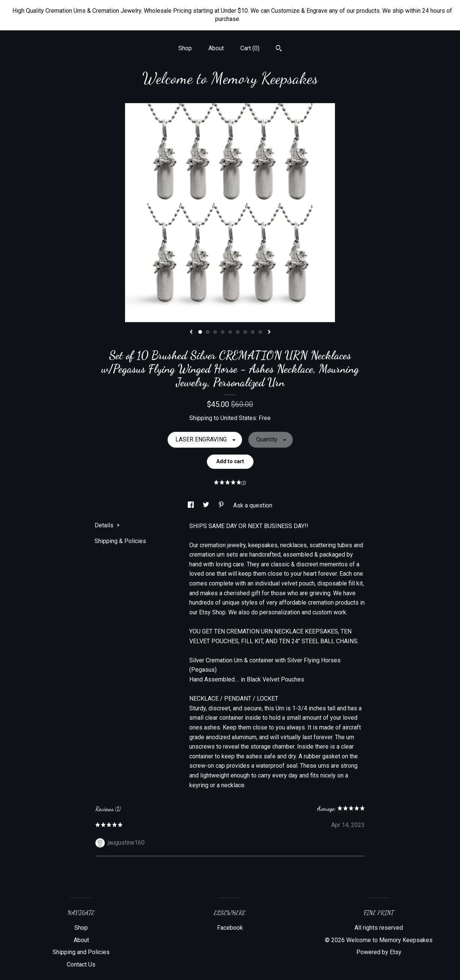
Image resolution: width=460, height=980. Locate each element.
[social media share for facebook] (192, 505)
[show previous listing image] (191, 332)
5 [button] (230, 332)
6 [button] (238, 332)
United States (238, 418)
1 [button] (200, 332)
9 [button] (260, 332)
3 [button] (215, 332)
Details (107, 525)
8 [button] (253, 332)
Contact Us (81, 964)
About (216, 48)
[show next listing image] (269, 332)
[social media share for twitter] (207, 505)
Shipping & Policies (120, 541)
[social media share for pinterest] (222, 505)
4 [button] (223, 332)
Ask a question (253, 505)
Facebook (230, 928)
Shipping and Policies (81, 952)
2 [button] (208, 332)
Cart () (250, 48)
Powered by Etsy (379, 952)
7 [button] (245, 332)
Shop (185, 48)
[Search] (279, 49)
